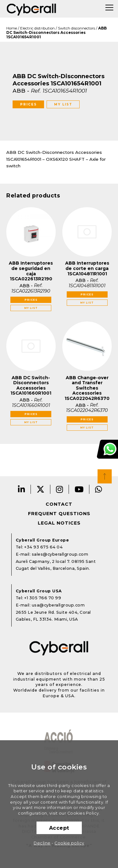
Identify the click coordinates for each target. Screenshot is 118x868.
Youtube (79, 489)
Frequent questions (59, 514)
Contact (59, 504)
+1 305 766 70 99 (43, 598)
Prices (28, 104)
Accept (59, 828)
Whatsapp (99, 489)
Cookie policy (69, 843)
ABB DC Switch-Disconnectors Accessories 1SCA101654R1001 (56, 33)
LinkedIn (22, 489)
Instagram (60, 489)
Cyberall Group (31, 9)
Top (105, 476)
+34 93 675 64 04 (43, 547)
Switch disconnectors (76, 28)
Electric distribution (37, 28)
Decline (42, 843)
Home (12, 28)
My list (63, 104)
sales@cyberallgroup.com (60, 554)
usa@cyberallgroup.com (58, 605)
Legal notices (59, 523)
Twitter (41, 489)
